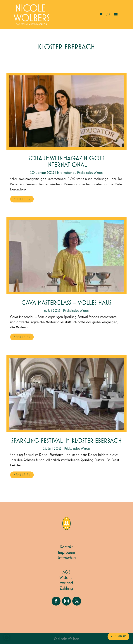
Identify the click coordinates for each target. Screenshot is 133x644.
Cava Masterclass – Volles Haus (66, 303)
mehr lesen (22, 199)
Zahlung (66, 588)
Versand (66, 583)
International (66, 173)
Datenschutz (66, 558)
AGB (66, 572)
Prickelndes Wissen (90, 173)
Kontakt (66, 547)
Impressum (66, 552)
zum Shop (118, 636)
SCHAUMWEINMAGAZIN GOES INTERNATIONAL (66, 162)
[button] (7, 637)
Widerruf (66, 578)
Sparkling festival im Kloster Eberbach (66, 441)
